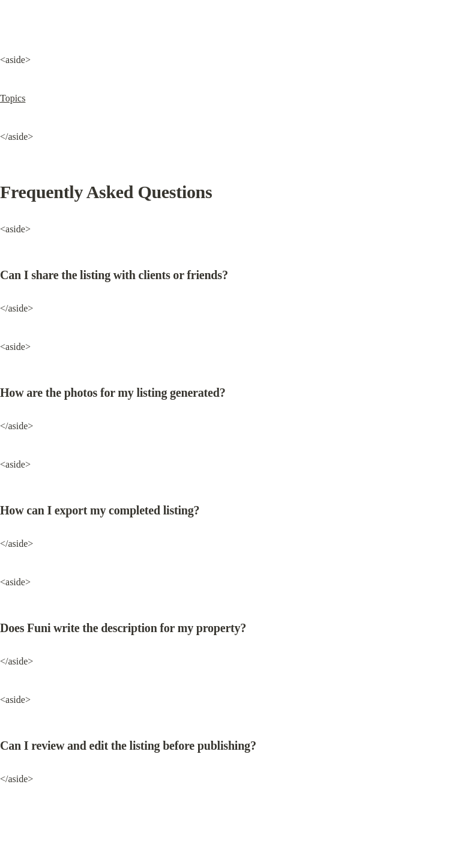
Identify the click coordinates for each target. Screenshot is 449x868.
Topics (13, 98)
